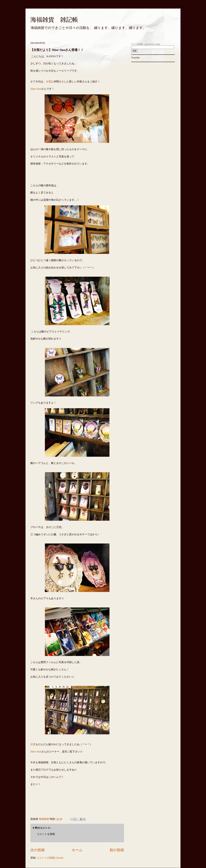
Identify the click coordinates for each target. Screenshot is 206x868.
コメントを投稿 (46, 834)
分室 (48, 82)
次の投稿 (38, 850)
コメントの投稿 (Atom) (50, 858)
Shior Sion (36, 89)
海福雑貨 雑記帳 (54, 20)
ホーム (77, 850)
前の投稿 (117, 850)
